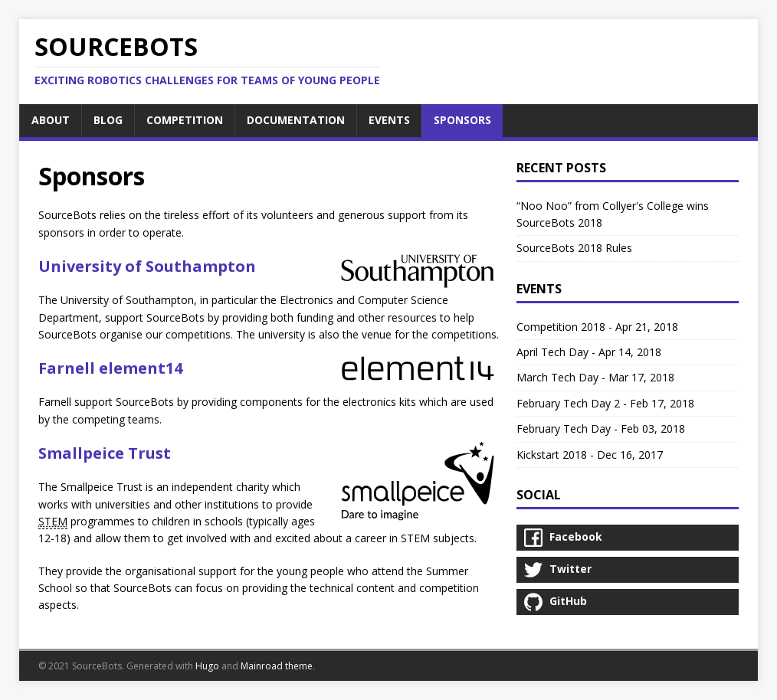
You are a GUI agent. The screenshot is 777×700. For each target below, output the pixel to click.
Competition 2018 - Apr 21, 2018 (597, 327)
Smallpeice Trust (105, 453)
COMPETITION (185, 120)
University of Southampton (147, 266)
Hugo (207, 666)
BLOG (108, 120)
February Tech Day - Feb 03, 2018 (601, 429)
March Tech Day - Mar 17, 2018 (595, 377)
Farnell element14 (110, 368)
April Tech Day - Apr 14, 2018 (589, 352)
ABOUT (51, 120)
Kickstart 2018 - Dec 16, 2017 (590, 455)
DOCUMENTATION (296, 120)
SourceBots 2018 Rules (574, 248)
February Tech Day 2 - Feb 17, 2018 (605, 403)
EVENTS (389, 120)
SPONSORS (462, 120)
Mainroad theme (277, 666)
